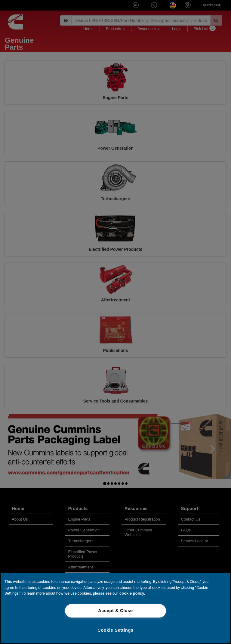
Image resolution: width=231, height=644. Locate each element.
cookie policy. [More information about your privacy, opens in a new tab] (132, 593)
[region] (115, 608)
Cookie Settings (115, 630)
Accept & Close (115, 611)
